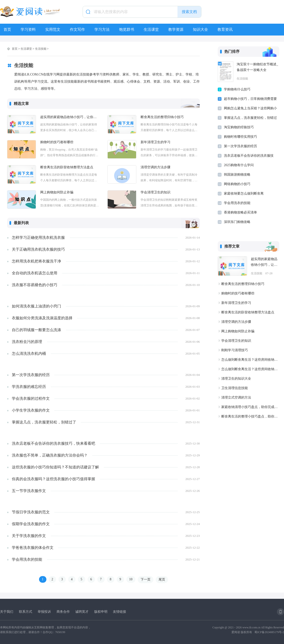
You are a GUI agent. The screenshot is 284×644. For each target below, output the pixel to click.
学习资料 (28, 29)
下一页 (146, 580)
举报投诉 (44, 612)
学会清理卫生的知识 (155, 192)
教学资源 (176, 29)
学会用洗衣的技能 (27, 559)
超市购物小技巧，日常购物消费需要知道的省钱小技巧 (250, 100)
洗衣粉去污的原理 (27, 342)
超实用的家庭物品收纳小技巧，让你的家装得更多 (70, 117)
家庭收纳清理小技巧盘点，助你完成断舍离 (250, 407)
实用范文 (53, 29)
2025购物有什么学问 (239, 165)
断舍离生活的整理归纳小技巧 (162, 117)
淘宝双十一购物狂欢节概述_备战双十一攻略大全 (257, 67)
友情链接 (120, 612)
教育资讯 (225, 29)
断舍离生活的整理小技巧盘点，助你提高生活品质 (250, 416)
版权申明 (101, 612)
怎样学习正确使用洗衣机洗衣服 (38, 238)
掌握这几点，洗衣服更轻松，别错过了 (44, 422)
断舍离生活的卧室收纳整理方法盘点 (67, 167)
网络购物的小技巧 (237, 184)
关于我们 (7, 612)
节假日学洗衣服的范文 (31, 512)
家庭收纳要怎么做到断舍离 (244, 193)
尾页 (162, 580)
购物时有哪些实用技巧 (240, 137)
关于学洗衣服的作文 (29, 536)
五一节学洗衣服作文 (29, 491)
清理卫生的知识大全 (236, 379)
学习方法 (102, 29)
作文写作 (77, 29)
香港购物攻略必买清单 (240, 212)
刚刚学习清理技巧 (235, 350)
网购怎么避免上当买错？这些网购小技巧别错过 (250, 109)
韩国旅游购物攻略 (237, 175)
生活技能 (41, 49)
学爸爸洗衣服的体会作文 (33, 548)
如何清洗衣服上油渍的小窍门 (36, 306)
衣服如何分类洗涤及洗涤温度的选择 (42, 318)
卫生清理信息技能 (235, 388)
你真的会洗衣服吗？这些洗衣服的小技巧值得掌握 (53, 479)
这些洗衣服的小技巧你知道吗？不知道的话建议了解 (55, 467)
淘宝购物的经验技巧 (239, 127)
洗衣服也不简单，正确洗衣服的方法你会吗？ (50, 455)
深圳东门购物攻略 (237, 222)
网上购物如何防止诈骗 (57, 192)
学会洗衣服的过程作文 (31, 398)
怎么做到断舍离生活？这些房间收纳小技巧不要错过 (250, 360)
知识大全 (200, 29)
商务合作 (63, 612)
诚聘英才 (82, 612)
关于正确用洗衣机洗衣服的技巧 (38, 249)
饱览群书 (127, 29)
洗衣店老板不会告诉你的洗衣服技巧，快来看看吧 (53, 443)
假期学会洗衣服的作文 (31, 524)
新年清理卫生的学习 (155, 142)
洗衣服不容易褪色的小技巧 (35, 285)
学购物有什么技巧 (237, 89)
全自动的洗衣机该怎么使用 (35, 273)
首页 (7, 29)
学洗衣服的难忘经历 (29, 387)
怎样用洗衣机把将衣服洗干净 (36, 261)
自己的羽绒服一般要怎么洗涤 (36, 330)
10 (131, 579)
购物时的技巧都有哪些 (57, 142)
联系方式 (26, 612)
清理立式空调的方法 (236, 398)
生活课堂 (151, 29)
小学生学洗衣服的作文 (31, 410)
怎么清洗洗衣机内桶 (29, 353)
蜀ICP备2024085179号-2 (269, 632)
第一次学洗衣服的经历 (31, 375)
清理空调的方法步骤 (155, 167)
